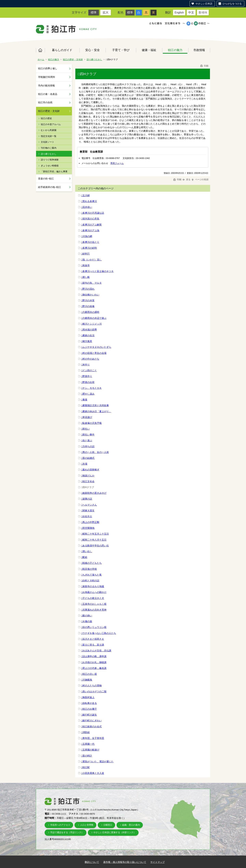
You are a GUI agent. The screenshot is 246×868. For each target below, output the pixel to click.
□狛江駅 (85, 767)
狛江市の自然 (45, 102)
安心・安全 (93, 50)
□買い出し (87, 551)
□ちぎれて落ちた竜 (91, 575)
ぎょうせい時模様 (50, 166)
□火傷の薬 (87, 621)
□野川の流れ (88, 289)
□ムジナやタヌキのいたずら (96, 347)
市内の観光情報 (46, 86)
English (179, 12)
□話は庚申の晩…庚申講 (94, 656)
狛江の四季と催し (48, 68)
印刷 (204, 66)
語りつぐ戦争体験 (50, 160)
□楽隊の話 (87, 499)
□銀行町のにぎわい (91, 721)
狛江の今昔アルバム (51, 124)
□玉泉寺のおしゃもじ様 (94, 604)
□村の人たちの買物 (91, 686)
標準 (94, 12)
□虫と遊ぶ (87, 440)
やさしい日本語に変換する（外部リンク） (115, 832)
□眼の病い (87, 616)
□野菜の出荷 (88, 382)
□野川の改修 (88, 306)
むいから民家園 (49, 130)
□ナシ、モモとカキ (91, 388)
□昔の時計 (87, 756)
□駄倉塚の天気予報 (91, 423)
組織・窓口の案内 (131, 825)
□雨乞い (85, 429)
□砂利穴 (85, 254)
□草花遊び (87, 417)
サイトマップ (158, 862)
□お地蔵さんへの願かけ (94, 592)
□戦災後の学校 (89, 569)
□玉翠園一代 (88, 744)
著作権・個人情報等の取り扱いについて (125, 862)
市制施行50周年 (47, 77)
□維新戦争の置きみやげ (94, 493)
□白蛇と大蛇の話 (90, 581)
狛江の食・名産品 (48, 94)
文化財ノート (47, 142)
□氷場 (84, 464)
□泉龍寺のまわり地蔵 (93, 586)
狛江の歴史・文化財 (73, 59)
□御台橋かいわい (90, 295)
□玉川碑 (85, 195)
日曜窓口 (108, 825)
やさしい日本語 (204, 4)
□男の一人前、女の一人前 (95, 452)
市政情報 (199, 50)
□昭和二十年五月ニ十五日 (95, 534)
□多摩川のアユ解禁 (91, 225)
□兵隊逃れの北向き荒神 (94, 610)
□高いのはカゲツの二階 (94, 691)
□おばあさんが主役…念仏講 (96, 651)
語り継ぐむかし (94, 59)
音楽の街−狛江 (46, 179)
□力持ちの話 (88, 446)
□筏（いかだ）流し (91, 260)
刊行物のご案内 (49, 148)
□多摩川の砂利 (89, 248)
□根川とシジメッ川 (91, 324)
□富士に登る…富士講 (93, 645)
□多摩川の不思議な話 (93, 213)
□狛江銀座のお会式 (91, 726)
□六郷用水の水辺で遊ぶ (94, 318)
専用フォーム (117, 163)
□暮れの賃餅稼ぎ (90, 470)
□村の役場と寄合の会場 (94, 353)
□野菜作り (87, 376)
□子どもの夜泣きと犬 (93, 598)
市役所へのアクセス (60, 825)
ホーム (40, 50)
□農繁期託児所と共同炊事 (95, 405)
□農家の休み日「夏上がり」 (96, 411)
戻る (186, 179)
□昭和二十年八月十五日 (94, 540)
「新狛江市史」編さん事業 (54, 171)
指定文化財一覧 (49, 136)
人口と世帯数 (87, 825)
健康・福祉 (149, 50)
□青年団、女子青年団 (93, 738)
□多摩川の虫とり (90, 242)
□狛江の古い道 (89, 674)
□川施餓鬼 (87, 680)
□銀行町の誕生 (89, 715)
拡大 (106, 12)
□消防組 (85, 732)
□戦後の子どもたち (91, 563)
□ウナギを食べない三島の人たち (99, 633)
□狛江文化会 (88, 481)
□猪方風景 (87, 341)
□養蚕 (84, 400)
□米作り (85, 365)
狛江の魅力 (175, 50)
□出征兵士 (87, 516)
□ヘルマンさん (89, 505)
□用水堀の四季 (89, 330)
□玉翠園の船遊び (90, 750)
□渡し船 (85, 277)
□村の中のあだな (90, 359)
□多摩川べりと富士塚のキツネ (97, 271)
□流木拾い (87, 207)
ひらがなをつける (232, 4)
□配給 (84, 557)
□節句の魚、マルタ (91, 283)
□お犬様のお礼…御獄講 (94, 662)
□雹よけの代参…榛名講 (94, 668)
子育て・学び (121, 50)
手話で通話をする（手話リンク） (67, 832)
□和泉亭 (85, 265)
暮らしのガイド (62, 50)
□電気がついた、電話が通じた (97, 761)
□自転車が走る (89, 703)
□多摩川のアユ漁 (90, 230)
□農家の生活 (88, 335)
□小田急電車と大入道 (93, 773)
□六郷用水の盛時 (90, 312)
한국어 (203, 12)
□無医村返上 (88, 697)
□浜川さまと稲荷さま (93, 639)
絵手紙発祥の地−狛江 (50, 187)
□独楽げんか (88, 476)
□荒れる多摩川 (89, 201)
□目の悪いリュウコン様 (94, 627)
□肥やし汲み (88, 394)
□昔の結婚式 (88, 458)
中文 (191, 12)
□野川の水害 (88, 300)
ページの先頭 (200, 179)
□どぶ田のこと (89, 370)
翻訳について (92, 862)
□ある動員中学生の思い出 (95, 546)
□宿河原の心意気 (90, 219)
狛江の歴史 (46, 118)
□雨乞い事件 (88, 435)
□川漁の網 (87, 236)
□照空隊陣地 (88, 528)
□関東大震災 (88, 511)
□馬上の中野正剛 (90, 522)
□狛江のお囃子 (89, 709)
